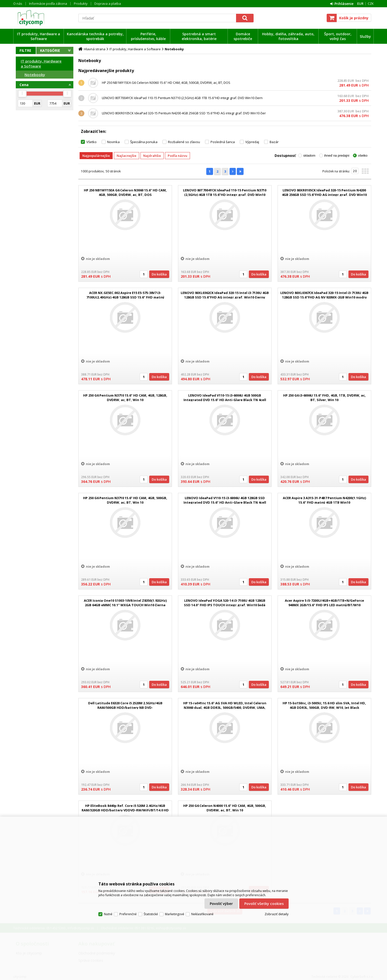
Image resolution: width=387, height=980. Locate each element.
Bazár (274, 142)
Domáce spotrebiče (243, 36)
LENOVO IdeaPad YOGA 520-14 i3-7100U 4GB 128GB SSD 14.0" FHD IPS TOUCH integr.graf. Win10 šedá (225, 603)
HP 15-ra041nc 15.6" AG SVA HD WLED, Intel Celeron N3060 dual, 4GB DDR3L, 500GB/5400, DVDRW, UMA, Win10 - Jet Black (225, 708)
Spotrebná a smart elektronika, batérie (199, 36)
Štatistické (151, 914)
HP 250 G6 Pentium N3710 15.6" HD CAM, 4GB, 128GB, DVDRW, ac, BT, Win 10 (125, 398)
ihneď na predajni (337, 155)
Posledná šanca (223, 142)
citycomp (45, 18)
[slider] (22, 94)
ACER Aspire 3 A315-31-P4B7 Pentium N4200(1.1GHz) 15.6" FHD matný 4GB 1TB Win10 (324, 500)
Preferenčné (128, 914)
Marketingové (175, 914)
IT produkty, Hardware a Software (39, 36)
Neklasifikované (202, 914)
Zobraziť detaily (277, 914)
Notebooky (35, 75)
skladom (309, 155)
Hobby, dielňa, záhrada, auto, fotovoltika (288, 36)
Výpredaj (252, 142)
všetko (363, 155)
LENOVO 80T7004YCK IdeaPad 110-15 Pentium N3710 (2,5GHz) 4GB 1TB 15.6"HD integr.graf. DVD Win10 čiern (182, 98)
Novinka (113, 142)
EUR (360, 4)
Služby (365, 36)
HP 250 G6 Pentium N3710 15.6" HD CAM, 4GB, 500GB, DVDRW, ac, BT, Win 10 (125, 500)
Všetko (91, 142)
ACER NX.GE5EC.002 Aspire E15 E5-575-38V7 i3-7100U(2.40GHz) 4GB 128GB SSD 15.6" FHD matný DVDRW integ (125, 297)
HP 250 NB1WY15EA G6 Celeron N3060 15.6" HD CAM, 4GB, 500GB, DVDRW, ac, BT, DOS (166, 83)
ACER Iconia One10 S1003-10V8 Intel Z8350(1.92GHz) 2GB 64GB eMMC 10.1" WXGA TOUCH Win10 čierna (125, 603)
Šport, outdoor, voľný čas (338, 36)
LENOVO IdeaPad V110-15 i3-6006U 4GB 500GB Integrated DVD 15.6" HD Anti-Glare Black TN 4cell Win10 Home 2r (225, 400)
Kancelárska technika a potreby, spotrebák (95, 36)
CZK (371, 4)
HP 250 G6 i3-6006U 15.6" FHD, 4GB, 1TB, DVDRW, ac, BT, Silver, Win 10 (324, 398)
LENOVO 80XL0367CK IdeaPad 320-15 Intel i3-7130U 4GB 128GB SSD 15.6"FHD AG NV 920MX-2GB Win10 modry (324, 295)
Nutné (108, 914)
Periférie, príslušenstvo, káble (148, 36)
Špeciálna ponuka (144, 142)
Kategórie (50, 50)
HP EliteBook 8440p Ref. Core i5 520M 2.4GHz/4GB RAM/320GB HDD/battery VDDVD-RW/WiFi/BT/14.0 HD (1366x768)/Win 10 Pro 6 (125, 810)
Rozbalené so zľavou (184, 142)
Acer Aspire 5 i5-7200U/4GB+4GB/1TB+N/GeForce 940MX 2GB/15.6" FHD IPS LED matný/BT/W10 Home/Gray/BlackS (324, 605)
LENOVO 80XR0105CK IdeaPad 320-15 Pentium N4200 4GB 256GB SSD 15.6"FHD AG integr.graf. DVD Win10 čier (184, 113)
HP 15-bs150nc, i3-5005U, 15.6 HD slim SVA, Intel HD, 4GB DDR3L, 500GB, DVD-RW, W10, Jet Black (324, 705)
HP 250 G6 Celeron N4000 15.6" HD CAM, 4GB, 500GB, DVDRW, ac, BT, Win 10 (225, 808)
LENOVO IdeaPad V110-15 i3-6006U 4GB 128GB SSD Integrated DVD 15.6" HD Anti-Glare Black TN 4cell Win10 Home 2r (225, 502)
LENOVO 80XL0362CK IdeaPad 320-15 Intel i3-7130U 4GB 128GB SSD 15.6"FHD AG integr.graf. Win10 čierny (225, 295)
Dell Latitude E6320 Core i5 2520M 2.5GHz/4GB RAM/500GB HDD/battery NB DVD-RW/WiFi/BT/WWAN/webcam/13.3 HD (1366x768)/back (125, 708)
